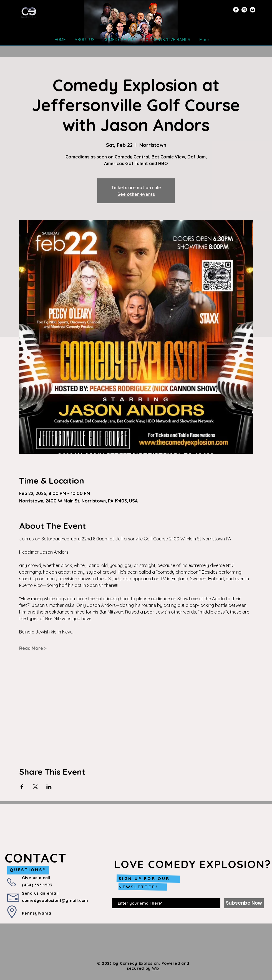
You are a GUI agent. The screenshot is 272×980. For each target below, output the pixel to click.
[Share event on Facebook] (22, 787)
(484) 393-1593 (37, 885)
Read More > (33, 648)
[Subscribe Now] (244, 903)
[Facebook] (236, 10)
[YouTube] (253, 10)
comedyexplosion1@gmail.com (55, 901)
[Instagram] (244, 10)
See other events (136, 194)
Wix (156, 968)
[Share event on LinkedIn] (49, 787)
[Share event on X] (35, 787)
